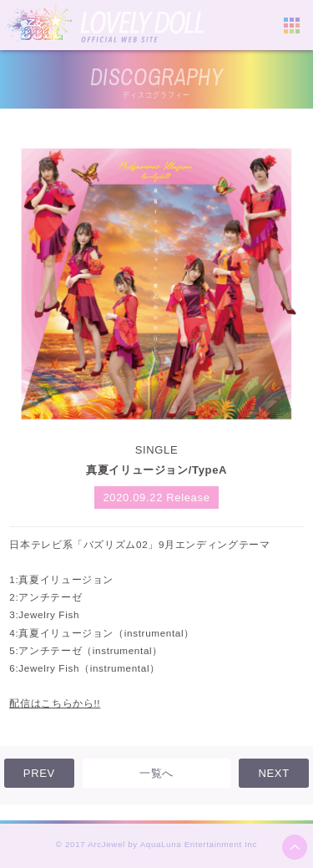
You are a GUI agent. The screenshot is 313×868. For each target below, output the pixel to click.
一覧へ (156, 773)
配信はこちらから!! (55, 703)
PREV (39, 773)
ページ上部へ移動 (295, 847)
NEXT (273, 773)
